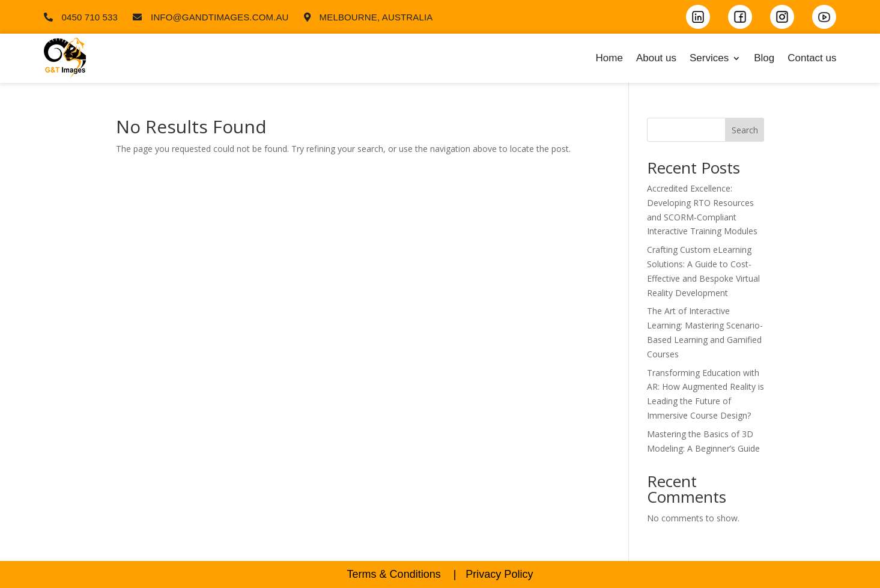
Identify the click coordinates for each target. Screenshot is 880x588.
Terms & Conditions (394, 574)
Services (709, 58)
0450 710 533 (90, 17)
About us (656, 58)
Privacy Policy (499, 574)
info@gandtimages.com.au (220, 17)
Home (609, 58)
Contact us (812, 58)
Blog (764, 58)
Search (745, 130)
